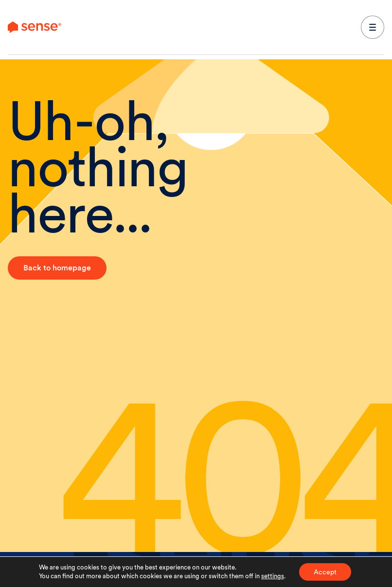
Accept (325, 572)
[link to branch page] (35, 27)
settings (273, 576)
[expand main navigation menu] (373, 27)
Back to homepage (57, 268)
